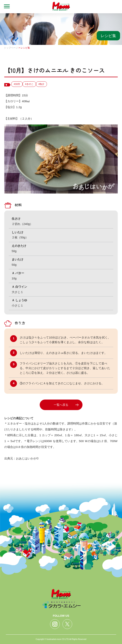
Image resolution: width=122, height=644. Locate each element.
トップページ (11, 48)
